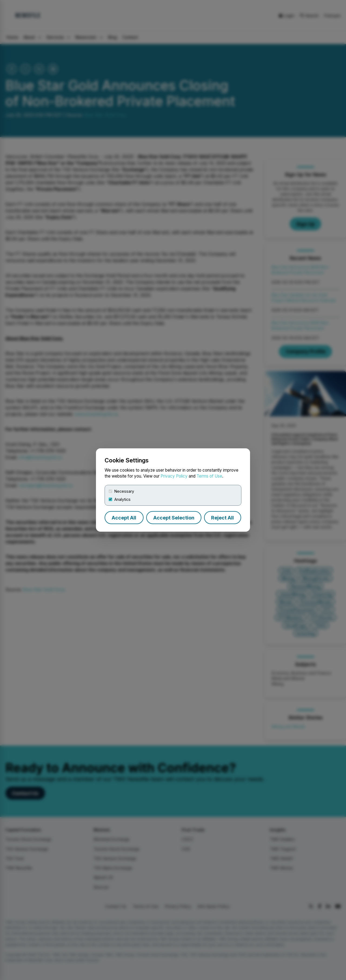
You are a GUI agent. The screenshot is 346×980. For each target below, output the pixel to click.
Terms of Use (209, 476)
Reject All (222, 518)
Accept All (124, 518)
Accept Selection (174, 518)
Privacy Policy (174, 476)
